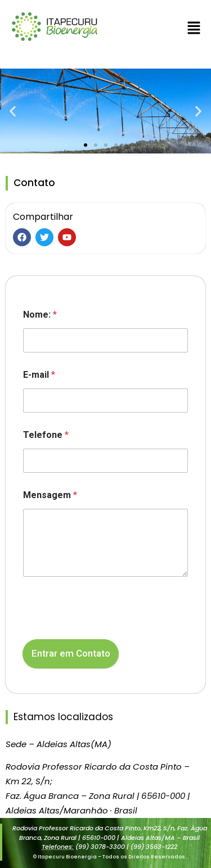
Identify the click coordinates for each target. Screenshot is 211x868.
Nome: (40, 315)
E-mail (39, 375)
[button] (194, 29)
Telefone (46, 435)
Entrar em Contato (71, 653)
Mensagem (50, 495)
